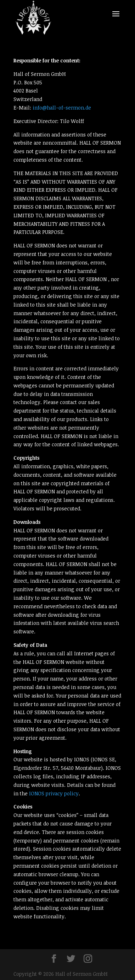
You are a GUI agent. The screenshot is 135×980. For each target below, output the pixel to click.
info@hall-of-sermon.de (62, 108)
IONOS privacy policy (54, 793)
